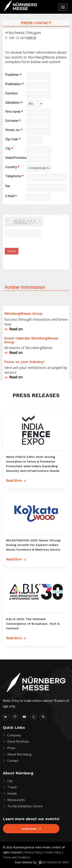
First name (14, 112)
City (9, 148)
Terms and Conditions (17, 857)
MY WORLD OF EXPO (56, 862)
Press (11, 748)
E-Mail (11, 196)
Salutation (14, 103)
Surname (13, 121)
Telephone (14, 176)
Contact (13, 761)
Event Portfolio (18, 742)
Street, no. (14, 130)
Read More (16, 480)
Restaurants (16, 800)
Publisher (13, 75)
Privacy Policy (33, 852)
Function (11, 93)
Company (14, 735)
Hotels (12, 793)
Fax (8, 186)
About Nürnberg (19, 754)
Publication (14, 84)
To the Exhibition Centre (25, 806)
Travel (12, 787)
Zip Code (13, 139)
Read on (13, 329)
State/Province (16, 158)
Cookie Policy (53, 852)
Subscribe (31, 829)
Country (12, 167)
